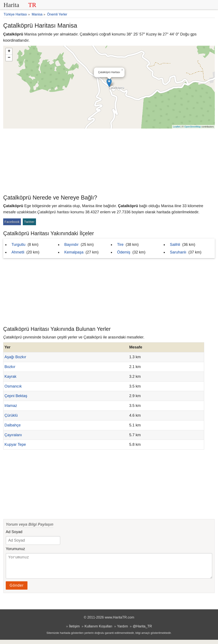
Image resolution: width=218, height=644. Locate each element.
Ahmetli (18, 252)
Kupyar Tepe (15, 444)
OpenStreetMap (193, 127)
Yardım (123, 630)
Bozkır (10, 367)
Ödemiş (124, 252)
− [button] (9, 58)
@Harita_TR (142, 630)
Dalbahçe (13, 425)
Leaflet (177, 127)
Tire (120, 245)
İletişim (74, 630)
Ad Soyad (14, 532)
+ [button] (9, 51)
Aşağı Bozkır (15, 357)
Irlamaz (11, 406)
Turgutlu (18, 245)
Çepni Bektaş (16, 396)
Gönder (17, 590)
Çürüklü (11, 415)
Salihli (175, 245)
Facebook (12, 222)
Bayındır (71, 245)
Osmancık (13, 386)
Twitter (29, 222)
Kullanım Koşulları (98, 630)
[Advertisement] (109, 160)
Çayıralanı (13, 435)
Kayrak (10, 376)
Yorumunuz (15, 549)
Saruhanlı (178, 252)
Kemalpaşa (74, 252)
